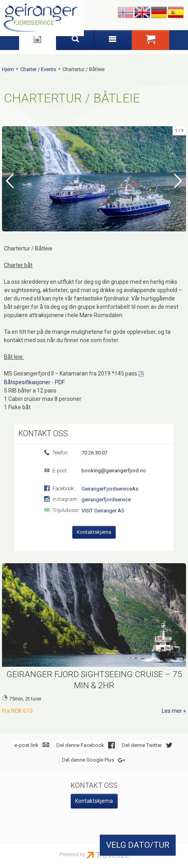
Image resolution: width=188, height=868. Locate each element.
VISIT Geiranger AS (103, 510)
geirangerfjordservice (106, 499)
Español (176, 13)
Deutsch (159, 13)
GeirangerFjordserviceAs (110, 488)
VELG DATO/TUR (138, 845)
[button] (150, 40)
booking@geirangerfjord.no (113, 470)
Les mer (172, 710)
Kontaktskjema (94, 532)
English (142, 13)
